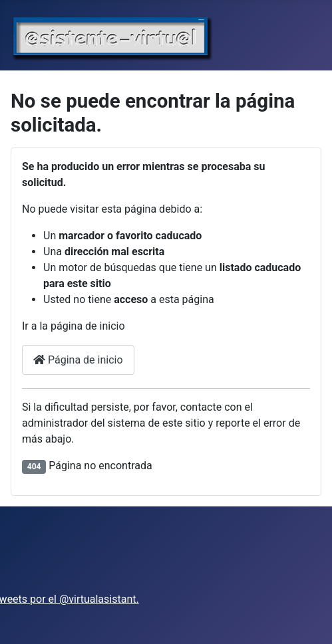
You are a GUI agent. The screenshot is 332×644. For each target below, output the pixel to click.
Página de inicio (78, 360)
